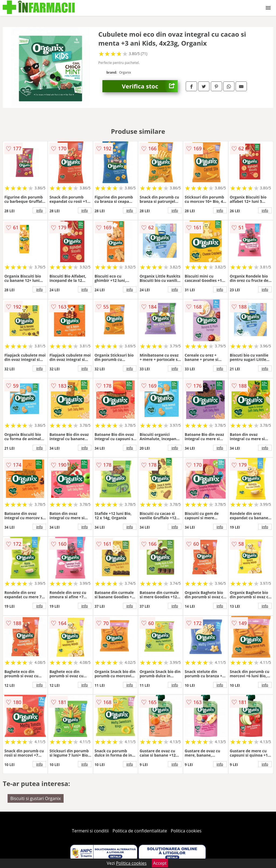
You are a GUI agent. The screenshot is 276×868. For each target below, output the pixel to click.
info (39, 210)
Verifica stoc (150, 86)
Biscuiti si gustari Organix (35, 798)
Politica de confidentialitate (140, 831)
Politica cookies (186, 831)
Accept (160, 863)
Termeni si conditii (90, 831)
